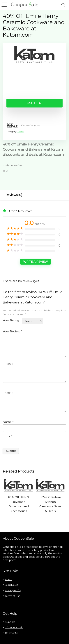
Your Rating (11, 320)
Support (10, 622)
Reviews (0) (14, 195)
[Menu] (4, 5)
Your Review (12, 331)
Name (8, 422)
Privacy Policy (13, 590)
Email (8, 436)
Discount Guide (14, 627)
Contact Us (12, 633)
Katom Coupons (30, 125)
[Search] (63, 5)
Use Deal (35, 103)
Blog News (11, 585)
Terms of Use (13, 596)
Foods (21, 132)
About (9, 579)
